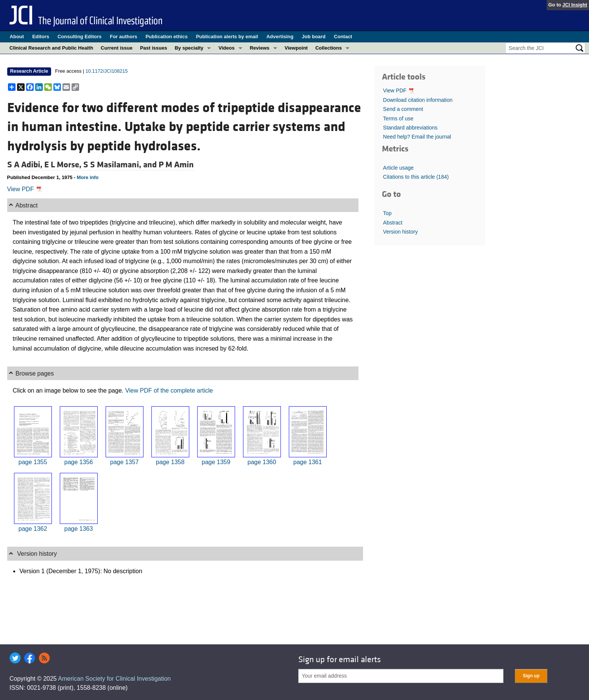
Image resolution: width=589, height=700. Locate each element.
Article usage (398, 168)
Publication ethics (166, 37)
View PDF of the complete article (169, 391)
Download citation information (418, 100)
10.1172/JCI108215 (107, 71)
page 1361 (308, 462)
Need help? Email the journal (417, 137)
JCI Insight (575, 5)
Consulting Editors (79, 37)
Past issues (154, 48)
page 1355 (33, 462)
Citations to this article (416, 177)
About (17, 37)
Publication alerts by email (227, 37)
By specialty (189, 48)
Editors (41, 37)
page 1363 (79, 529)
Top (387, 213)
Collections (329, 48)
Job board (314, 37)
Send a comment (403, 109)
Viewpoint (296, 48)
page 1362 (33, 529)
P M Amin (176, 165)
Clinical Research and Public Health (51, 48)
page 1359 (216, 462)
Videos (226, 48)
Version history (400, 232)
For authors (123, 37)
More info (88, 177)
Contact (343, 37)
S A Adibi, (26, 165)
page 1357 (125, 462)
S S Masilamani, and (121, 165)
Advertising (280, 37)
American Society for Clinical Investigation (114, 679)
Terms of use (398, 118)
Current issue (117, 48)
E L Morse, (64, 165)
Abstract (393, 223)
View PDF (25, 189)
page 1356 (79, 462)
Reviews (260, 48)
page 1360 (262, 462)
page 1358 (170, 462)
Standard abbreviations (410, 128)
